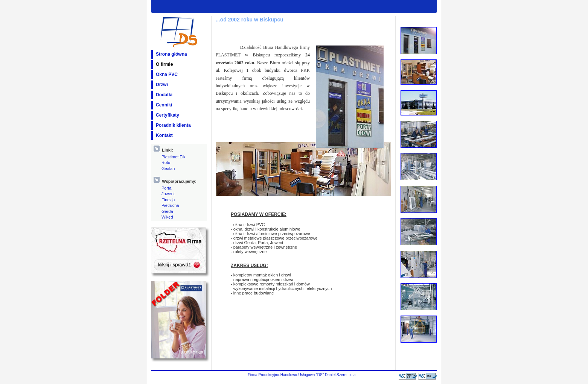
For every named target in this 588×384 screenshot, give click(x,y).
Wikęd (167, 217)
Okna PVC (167, 74)
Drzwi (162, 85)
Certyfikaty (168, 115)
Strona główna (171, 54)
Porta (166, 188)
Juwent (168, 194)
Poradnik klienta (173, 125)
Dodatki (164, 95)
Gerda (167, 211)
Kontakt (164, 135)
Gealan (168, 168)
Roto (166, 162)
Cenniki (164, 105)
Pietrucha (170, 205)
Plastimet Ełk (174, 157)
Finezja (168, 200)
